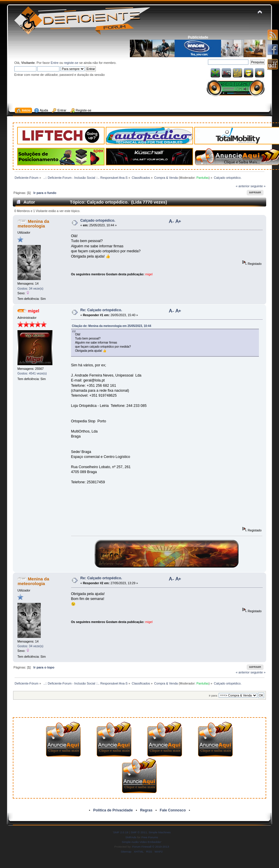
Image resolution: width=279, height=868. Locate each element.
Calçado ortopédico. (98, 220)
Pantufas (202, 178)
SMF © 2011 (139, 832)
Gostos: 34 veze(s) (30, 288)
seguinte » (258, 186)
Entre (55, 63)
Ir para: (213, 695)
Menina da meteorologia (33, 224)
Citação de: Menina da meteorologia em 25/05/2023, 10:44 (112, 326)
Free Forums (150, 837)
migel (149, 274)
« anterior (243, 186)
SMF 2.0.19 (121, 832)
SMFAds (131, 837)
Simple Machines (160, 832)
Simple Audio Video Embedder (141, 842)
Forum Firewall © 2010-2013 (151, 847)
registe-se (71, 63)
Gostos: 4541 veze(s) (32, 373)
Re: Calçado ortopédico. (101, 310)
